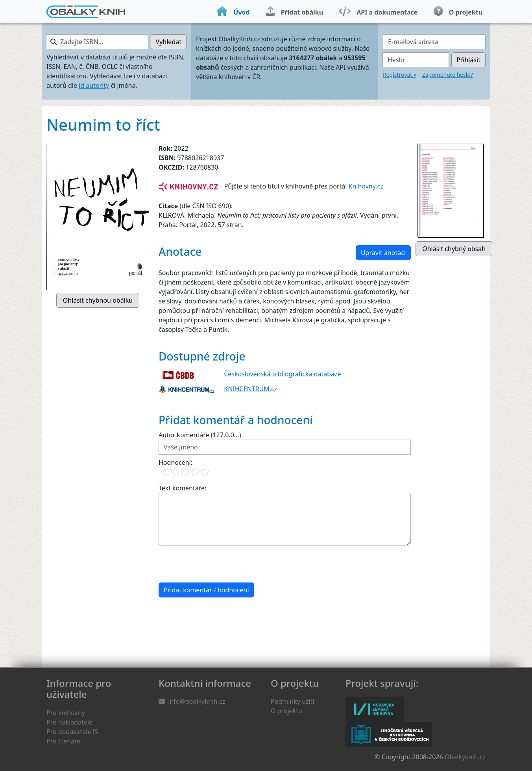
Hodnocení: (175, 462)
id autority (94, 85)
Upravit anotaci (383, 253)
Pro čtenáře (63, 741)
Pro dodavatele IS (72, 732)
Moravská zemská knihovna (375, 709)
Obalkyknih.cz (465, 757)
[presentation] (218, 564)
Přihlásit (468, 60)
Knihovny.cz (366, 186)
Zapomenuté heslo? (448, 75)
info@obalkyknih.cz (197, 701)
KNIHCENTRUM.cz (250, 389)
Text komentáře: (182, 488)
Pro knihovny (66, 713)
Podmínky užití (292, 701)
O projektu (286, 711)
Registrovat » (400, 75)
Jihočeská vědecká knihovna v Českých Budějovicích (389, 734)
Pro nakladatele (69, 722)
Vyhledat (169, 42)
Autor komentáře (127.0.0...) (200, 435)
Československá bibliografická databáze (282, 374)
